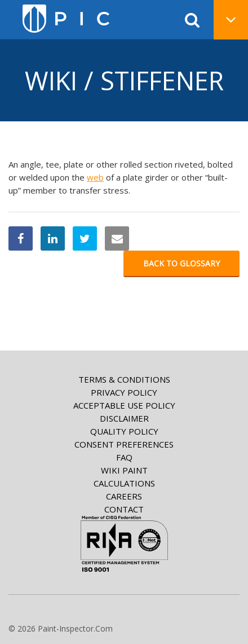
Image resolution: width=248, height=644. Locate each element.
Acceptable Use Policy (124, 405)
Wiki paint (124, 470)
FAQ (124, 457)
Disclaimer (124, 418)
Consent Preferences (124, 444)
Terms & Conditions (124, 379)
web (95, 177)
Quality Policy (124, 431)
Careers (124, 496)
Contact (124, 509)
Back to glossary (181, 263)
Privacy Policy (124, 392)
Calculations (124, 483)
